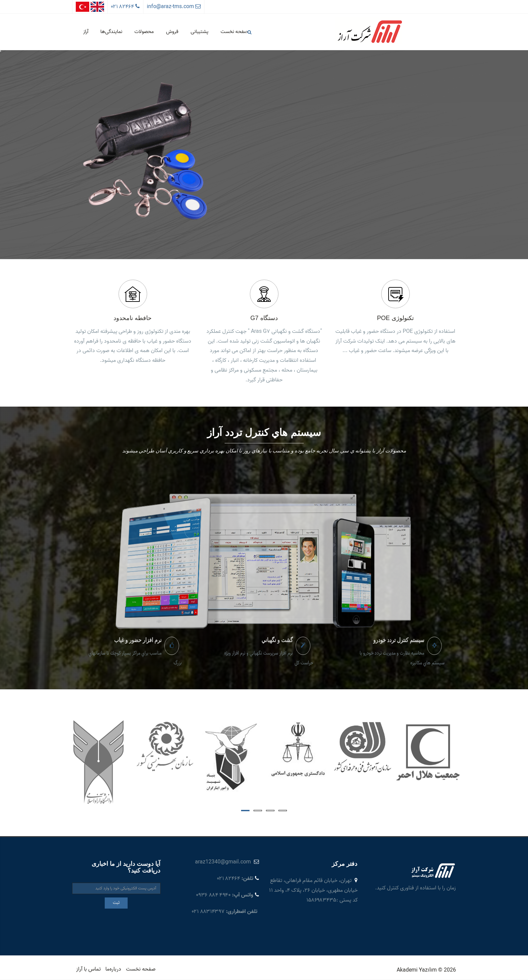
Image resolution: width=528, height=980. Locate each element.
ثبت (116, 903)
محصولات (144, 32)
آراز (86, 32)
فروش (172, 32)
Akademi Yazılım (417, 970)
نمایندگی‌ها (111, 32)
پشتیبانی (200, 32)
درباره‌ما (113, 969)
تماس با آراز (88, 969)
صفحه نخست (234, 32)
